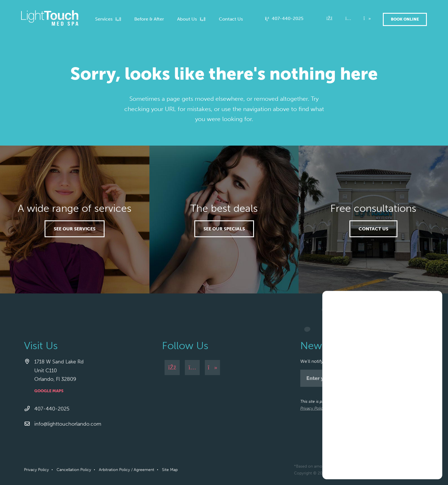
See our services (75, 229)
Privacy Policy (313, 408)
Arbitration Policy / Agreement (127, 470)
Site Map (170, 470)
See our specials (224, 229)
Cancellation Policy (74, 470)
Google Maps (49, 391)
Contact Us (373, 229)
